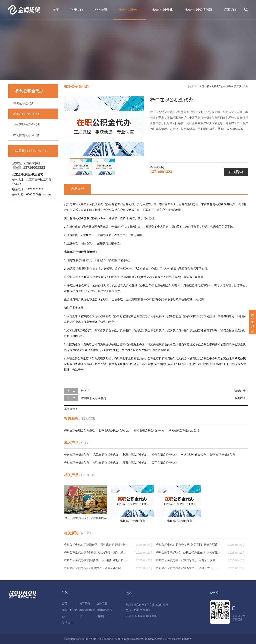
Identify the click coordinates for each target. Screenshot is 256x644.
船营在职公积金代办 (164, 455)
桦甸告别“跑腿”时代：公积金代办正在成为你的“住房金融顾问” (188, 552)
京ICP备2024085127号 (158, 639)
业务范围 (101, 10)
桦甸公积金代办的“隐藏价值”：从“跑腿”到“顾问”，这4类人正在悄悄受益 (96, 560)
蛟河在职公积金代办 (223, 455)
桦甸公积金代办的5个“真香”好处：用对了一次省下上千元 (188, 560)
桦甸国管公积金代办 (27, 135)
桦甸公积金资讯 (162, 10)
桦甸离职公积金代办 (27, 125)
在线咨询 (236, 172)
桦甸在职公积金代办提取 (79, 430)
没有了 (85, 391)
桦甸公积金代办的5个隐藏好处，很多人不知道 (93, 568)
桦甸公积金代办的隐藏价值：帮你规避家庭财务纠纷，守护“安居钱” (96, 545)
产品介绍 (77, 189)
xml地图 (177, 639)
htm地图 (187, 639)
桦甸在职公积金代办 (27, 114)
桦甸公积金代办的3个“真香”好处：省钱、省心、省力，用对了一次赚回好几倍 (188, 568)
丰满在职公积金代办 (193, 455)
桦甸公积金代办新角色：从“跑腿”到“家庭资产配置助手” (188, 545)
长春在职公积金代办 (77, 455)
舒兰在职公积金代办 (106, 463)
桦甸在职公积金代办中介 (149, 430)
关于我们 (77, 10)
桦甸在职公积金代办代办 (114, 430)
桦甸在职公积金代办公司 (184, 430)
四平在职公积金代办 (164, 463)
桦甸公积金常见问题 (198, 10)
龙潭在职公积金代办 (135, 455)
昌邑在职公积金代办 (106, 455)
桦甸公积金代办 (129, 10)
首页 (56, 10)
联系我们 (230, 10)
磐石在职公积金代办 (135, 463)
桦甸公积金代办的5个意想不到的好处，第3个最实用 (96, 552)
